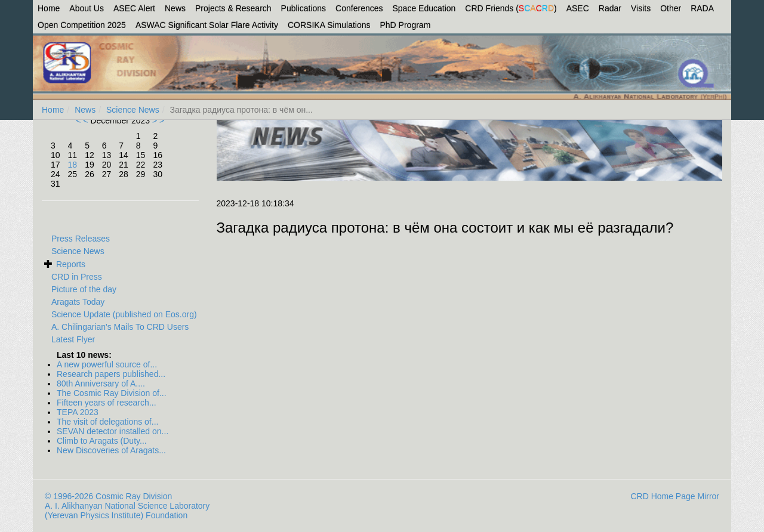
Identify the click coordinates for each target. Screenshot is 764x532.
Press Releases (81, 239)
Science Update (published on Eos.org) (124, 314)
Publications (304, 8)
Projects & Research (233, 8)
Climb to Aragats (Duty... (102, 441)
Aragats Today (78, 302)
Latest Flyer (73, 339)
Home (49, 8)
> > (157, 120)
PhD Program (406, 25)
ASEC (578, 8)
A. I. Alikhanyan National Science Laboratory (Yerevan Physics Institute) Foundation (127, 511)
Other (671, 8)
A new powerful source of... (107, 364)
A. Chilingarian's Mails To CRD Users (120, 327)
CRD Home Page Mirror (675, 496)
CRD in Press (77, 277)
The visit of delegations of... (107, 422)
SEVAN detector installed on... (113, 431)
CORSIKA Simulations (329, 25)
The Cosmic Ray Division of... (112, 393)
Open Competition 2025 (82, 25)
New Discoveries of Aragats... (111, 450)
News (175, 8)
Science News (133, 110)
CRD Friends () (511, 8)
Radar (610, 8)
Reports (71, 264)
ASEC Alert (134, 8)
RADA (702, 8)
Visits (641, 8)
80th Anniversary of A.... (101, 383)
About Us (87, 8)
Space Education (424, 8)
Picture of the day (84, 289)
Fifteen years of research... (107, 403)
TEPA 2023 (78, 412)
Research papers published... (111, 374)
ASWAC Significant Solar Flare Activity (207, 25)
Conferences (359, 8)
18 (73, 165)
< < (83, 120)
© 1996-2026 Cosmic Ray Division (108, 496)
